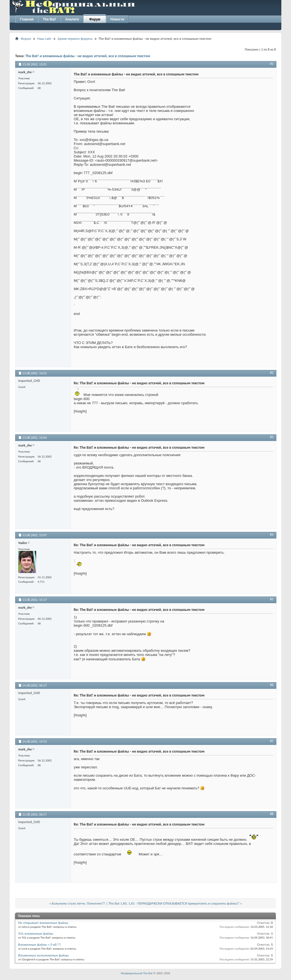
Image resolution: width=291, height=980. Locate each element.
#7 (272, 741)
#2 (272, 373)
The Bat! (49, 19)
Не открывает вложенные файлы (43, 923)
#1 (272, 64)
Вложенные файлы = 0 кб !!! (40, 944)
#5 (272, 599)
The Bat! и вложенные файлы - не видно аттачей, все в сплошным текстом (88, 56)
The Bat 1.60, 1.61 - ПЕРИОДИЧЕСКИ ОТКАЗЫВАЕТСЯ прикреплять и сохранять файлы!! (174, 903)
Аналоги (72, 19)
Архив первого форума (75, 39)
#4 (272, 535)
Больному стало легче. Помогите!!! (78, 903)
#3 (272, 437)
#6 (272, 685)
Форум (95, 19)
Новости (117, 19)
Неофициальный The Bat (137, 973)
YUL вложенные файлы (36, 933)
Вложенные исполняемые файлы (43, 955)
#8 (272, 814)
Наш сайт (44, 39)
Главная (27, 19)
